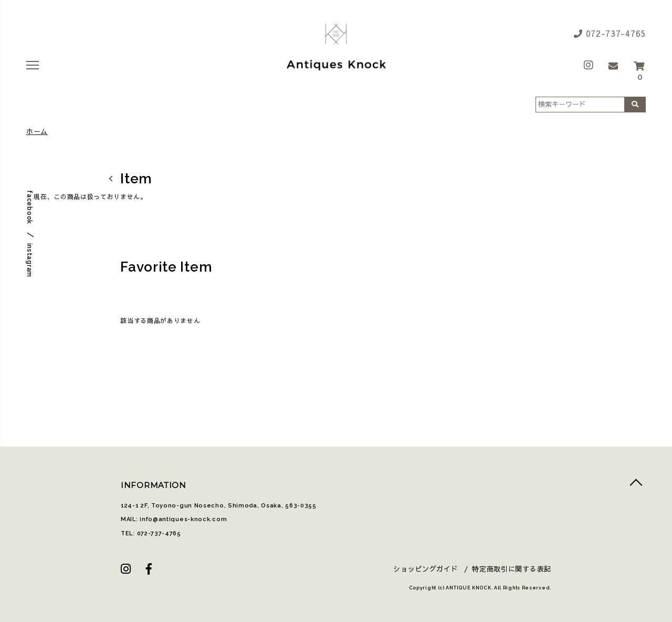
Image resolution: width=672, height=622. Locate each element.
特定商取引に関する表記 (512, 569)
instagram (29, 260)
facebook (29, 207)
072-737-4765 (610, 33)
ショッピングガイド (426, 569)
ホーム (37, 132)
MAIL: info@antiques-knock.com (174, 519)
